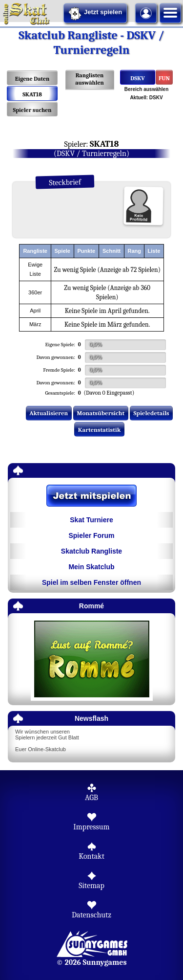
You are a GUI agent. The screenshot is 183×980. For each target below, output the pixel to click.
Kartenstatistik (100, 430)
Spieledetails (152, 413)
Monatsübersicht (101, 413)
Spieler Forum (91, 535)
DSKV (137, 78)
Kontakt (91, 856)
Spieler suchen (32, 110)
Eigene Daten (32, 79)
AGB (91, 798)
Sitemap (91, 886)
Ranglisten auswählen (90, 79)
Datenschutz (91, 915)
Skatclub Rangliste (91, 551)
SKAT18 (32, 94)
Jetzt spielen (95, 14)
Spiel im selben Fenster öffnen (91, 582)
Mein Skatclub (91, 567)
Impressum (91, 827)
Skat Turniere (91, 520)
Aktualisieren (49, 413)
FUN (164, 78)
